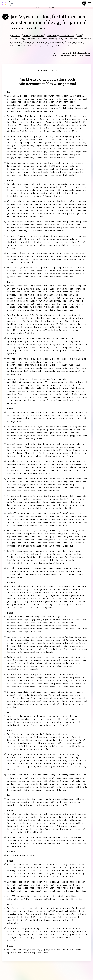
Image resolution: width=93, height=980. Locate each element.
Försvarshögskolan (56, 42)
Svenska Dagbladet (67, 35)
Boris (80, 35)
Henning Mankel (53, 46)
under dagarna (38, 46)
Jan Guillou (85, 39)
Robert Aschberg (39, 42)
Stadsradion (16, 42)
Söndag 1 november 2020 (32, 28)
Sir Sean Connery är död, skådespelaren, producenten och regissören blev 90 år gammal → (70, 56)
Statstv (70, 42)
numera (65, 46)
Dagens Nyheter (18, 46)
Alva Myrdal (52, 35)
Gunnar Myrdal (38, 35)
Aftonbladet (32, 39)
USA (28, 46)
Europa (14, 39)
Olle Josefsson (71, 39)
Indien (27, 42)
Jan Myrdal (16, 35)
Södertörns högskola (48, 39)
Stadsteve (80, 42)
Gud (60, 39)
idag (22, 39)
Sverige (27, 35)
